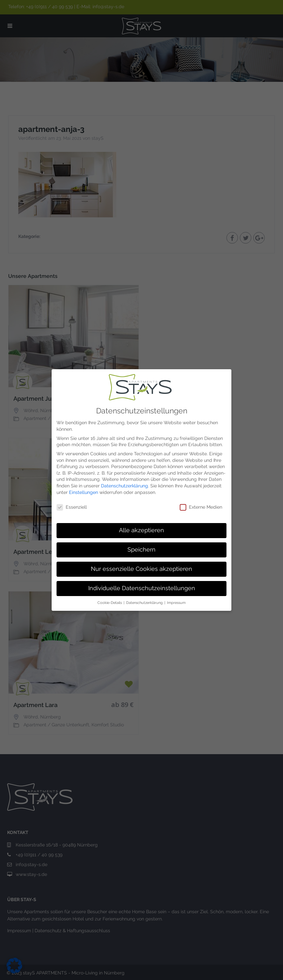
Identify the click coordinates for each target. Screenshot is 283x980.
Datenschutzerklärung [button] (145, 603)
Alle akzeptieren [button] (141, 530)
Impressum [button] (176, 603)
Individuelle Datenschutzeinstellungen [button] (142, 588)
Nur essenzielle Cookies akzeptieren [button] (141, 569)
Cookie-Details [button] (110, 603)
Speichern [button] (141, 550)
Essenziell (72, 507)
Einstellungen (83, 492)
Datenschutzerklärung (125, 486)
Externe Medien (201, 507)
